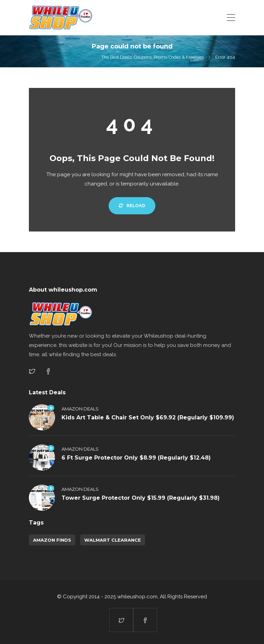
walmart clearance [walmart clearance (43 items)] (113, 540)
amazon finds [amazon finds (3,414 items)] (52, 540)
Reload (132, 206)
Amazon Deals (80, 409)
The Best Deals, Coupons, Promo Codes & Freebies (152, 57)
